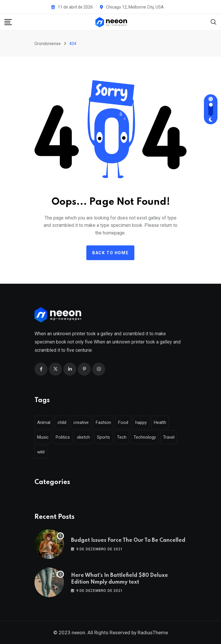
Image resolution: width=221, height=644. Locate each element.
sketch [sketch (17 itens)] (83, 437)
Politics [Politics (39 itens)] (63, 437)
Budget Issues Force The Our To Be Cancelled (128, 540)
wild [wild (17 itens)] (41, 452)
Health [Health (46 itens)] (160, 422)
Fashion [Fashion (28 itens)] (103, 422)
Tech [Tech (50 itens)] (122, 437)
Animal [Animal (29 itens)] (44, 422)
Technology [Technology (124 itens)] (145, 437)
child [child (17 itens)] (62, 422)
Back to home (110, 253)
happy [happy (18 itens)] (141, 422)
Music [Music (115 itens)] (43, 437)
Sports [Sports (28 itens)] (103, 437)
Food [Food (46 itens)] (123, 422)
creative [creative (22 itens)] (81, 422)
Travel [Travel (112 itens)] (169, 437)
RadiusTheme (153, 633)
